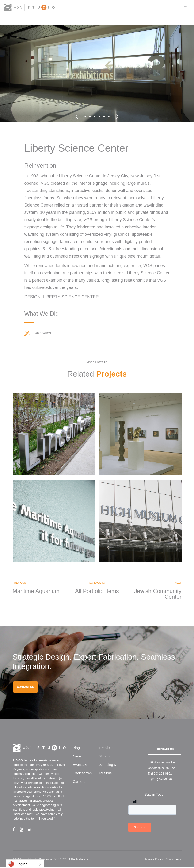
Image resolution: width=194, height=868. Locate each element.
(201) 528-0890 (162, 780)
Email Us (106, 749)
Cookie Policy (174, 860)
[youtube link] (24, 830)
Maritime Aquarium (36, 592)
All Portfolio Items (97, 592)
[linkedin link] (32, 830)
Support (105, 757)
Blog (76, 749)
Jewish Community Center (158, 595)
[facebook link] (16, 830)
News (77, 757)
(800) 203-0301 (162, 774)
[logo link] (29, 7)
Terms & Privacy (154, 860)
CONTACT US (25, 688)
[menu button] (186, 8)
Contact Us (165, 750)
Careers (79, 782)
